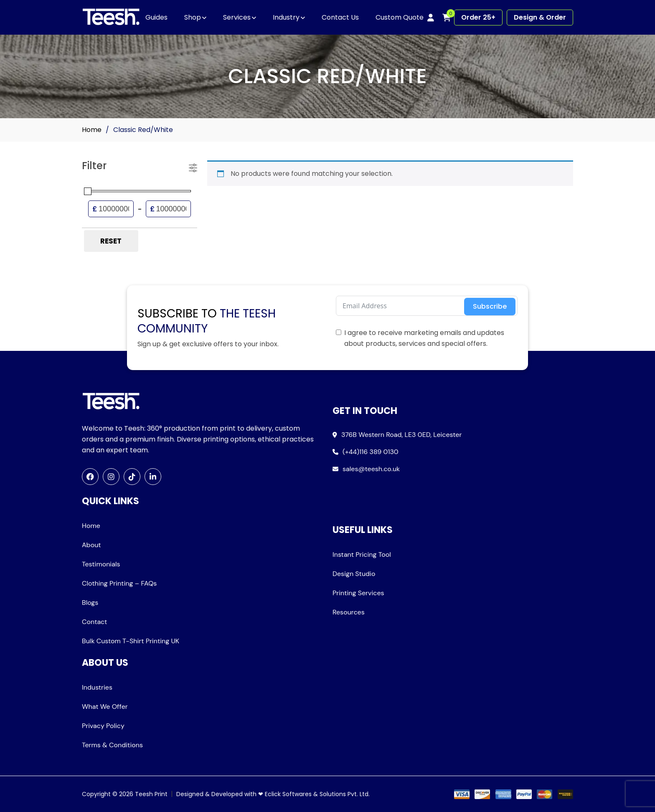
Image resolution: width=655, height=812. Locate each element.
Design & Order (540, 17)
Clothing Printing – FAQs (119, 583)
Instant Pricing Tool (362, 554)
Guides (156, 17)
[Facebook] (90, 477)
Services (237, 17)
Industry (286, 17)
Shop (193, 17)
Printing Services (358, 593)
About (91, 545)
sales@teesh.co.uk (371, 469)
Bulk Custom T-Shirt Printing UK (131, 641)
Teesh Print (151, 794)
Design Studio (354, 574)
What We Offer (105, 707)
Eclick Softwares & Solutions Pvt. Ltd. (317, 794)
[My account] (431, 18)
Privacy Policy (103, 726)
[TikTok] (132, 477)
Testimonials (101, 564)
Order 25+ (478, 17)
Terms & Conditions (112, 745)
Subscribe (490, 306)
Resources (349, 612)
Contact (94, 622)
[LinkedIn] (153, 477)
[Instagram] (111, 477)
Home (92, 130)
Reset (111, 241)
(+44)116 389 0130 (371, 452)
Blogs (90, 603)
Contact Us (340, 17)
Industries (97, 687)
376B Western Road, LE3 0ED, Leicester (401, 435)
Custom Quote (400, 17)
